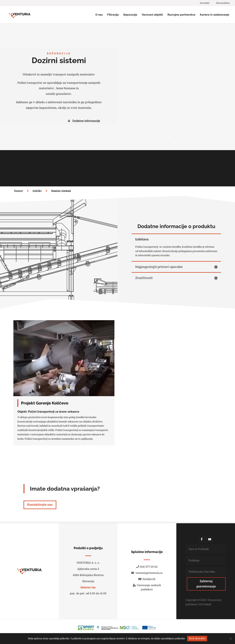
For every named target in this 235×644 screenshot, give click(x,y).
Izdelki (41, 191)
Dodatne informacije (84, 121)
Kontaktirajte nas (40, 504)
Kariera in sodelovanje (215, 15)
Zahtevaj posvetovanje (206, 584)
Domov (19, 191)
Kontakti (205, 3)
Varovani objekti (152, 15)
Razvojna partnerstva (181, 15)
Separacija (130, 15)
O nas (99, 15)
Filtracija (113, 15)
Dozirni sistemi (61, 191)
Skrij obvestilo (197, 638)
